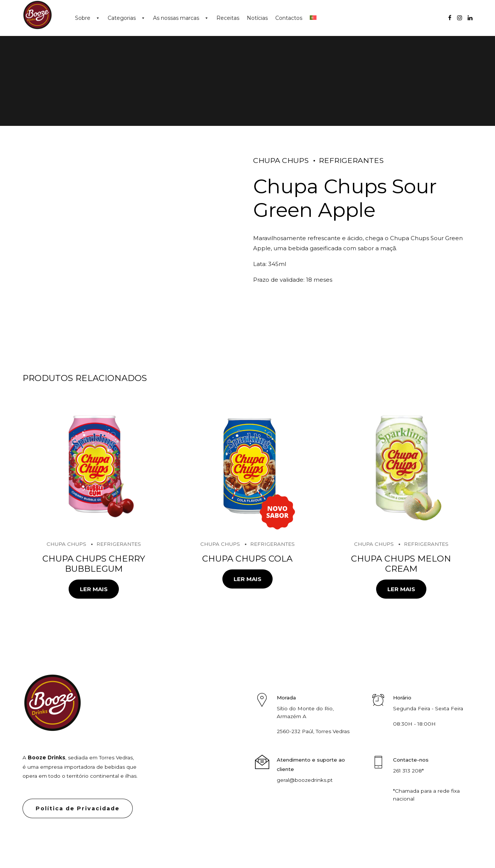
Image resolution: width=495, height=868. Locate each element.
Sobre (83, 18)
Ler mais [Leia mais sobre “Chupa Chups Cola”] (247, 579)
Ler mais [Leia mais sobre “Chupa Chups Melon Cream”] (401, 589)
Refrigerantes (351, 160)
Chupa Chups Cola (247, 559)
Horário (402, 698)
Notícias (257, 18)
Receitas (228, 18)
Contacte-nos (411, 760)
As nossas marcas (176, 18)
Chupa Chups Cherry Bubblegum (94, 564)
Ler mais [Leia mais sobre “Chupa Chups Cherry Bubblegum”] (94, 589)
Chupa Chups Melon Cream (401, 564)
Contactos (289, 18)
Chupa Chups (281, 160)
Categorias (122, 18)
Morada (286, 698)
